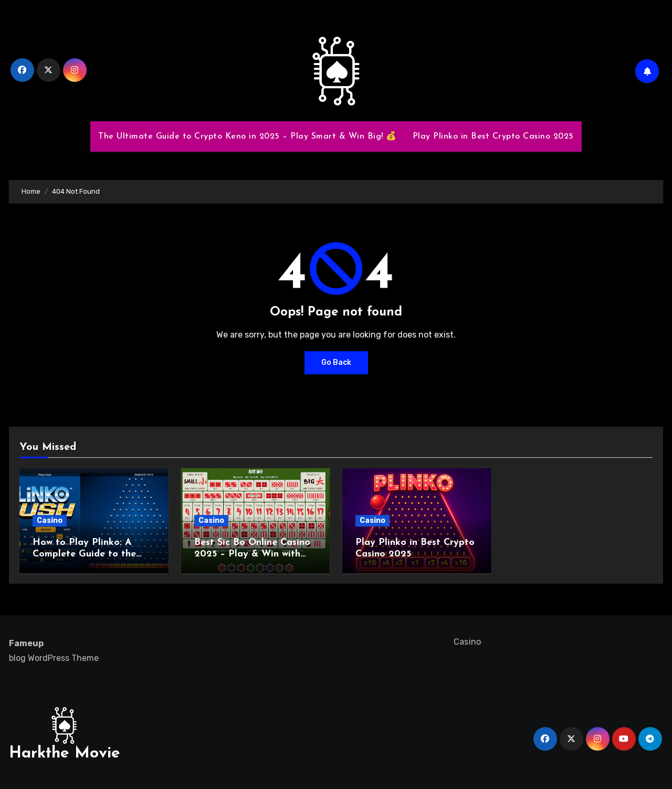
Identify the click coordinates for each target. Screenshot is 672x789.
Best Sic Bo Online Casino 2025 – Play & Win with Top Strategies (252, 554)
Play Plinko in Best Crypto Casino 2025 (493, 136)
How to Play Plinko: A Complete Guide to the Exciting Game (84, 554)
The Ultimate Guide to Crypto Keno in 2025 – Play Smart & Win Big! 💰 (248, 136)
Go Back (336, 362)
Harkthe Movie (65, 754)
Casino (50, 520)
